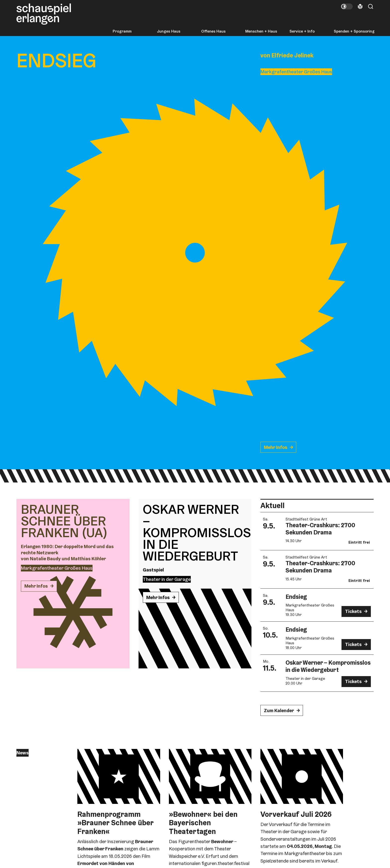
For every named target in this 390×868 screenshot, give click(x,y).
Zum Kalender (279, 711)
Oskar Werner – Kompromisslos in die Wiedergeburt (328, 666)
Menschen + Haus (261, 31)
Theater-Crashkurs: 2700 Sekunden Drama (320, 529)
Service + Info (302, 31)
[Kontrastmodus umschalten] (347, 6)
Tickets (353, 611)
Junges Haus (169, 31)
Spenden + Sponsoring (354, 31)
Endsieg (296, 597)
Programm (122, 31)
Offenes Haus (213, 31)
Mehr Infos (276, 447)
